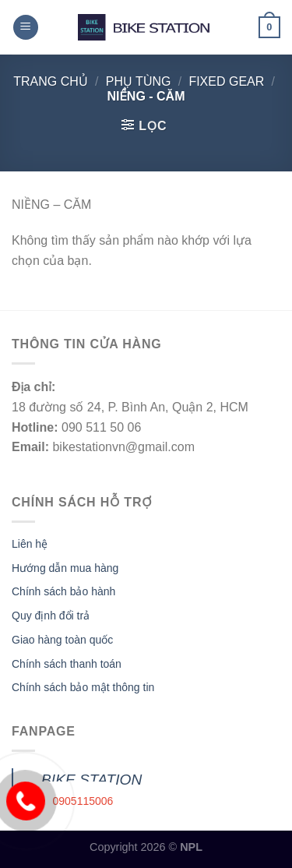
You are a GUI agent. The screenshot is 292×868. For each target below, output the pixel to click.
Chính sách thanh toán (67, 664)
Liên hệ (30, 544)
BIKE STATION (91, 780)
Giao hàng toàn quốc (62, 640)
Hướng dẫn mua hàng (65, 568)
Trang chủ (51, 81)
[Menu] (26, 28)
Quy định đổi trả (51, 616)
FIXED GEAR (226, 81)
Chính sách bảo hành (63, 591)
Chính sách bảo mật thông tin (83, 687)
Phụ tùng (139, 81)
